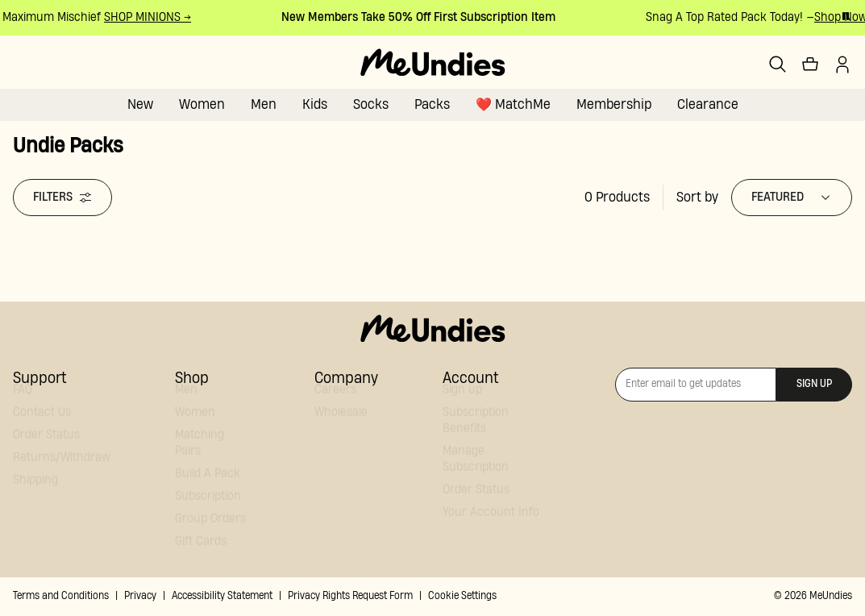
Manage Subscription (476, 474)
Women (202, 104)
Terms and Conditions (61, 596)
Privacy (140, 596)
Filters (62, 198)
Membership (614, 104)
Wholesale (341, 427)
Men (264, 104)
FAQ (23, 404)
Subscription (208, 511)
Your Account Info (491, 527)
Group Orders (210, 533)
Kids (315, 104)
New (140, 104)
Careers (335, 404)
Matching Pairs (200, 458)
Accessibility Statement (222, 596)
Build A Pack (208, 488)
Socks (371, 104)
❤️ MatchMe (513, 104)
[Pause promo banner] (846, 16)
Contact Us (42, 427)
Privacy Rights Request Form (350, 596)
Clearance (708, 104)
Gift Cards (201, 556)
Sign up (462, 404)
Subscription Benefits (476, 435)
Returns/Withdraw (62, 472)
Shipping (35, 495)
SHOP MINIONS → (149, 17)
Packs (432, 104)
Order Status (46, 450)
